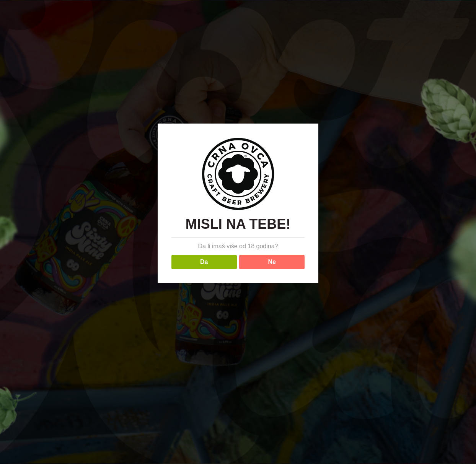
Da (204, 262)
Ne (272, 262)
